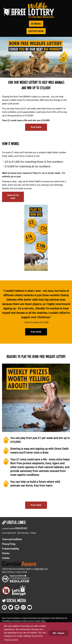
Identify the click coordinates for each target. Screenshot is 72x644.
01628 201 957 (21, 528)
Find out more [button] (11, 640)
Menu (36, 24)
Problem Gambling (10, 549)
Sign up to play (13, 197)
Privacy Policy (9, 544)
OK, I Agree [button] (59, 633)
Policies (6, 553)
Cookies (6, 558)
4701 (43, 621)
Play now (36, 127)
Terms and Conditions (12, 539)
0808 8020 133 (41, 569)
